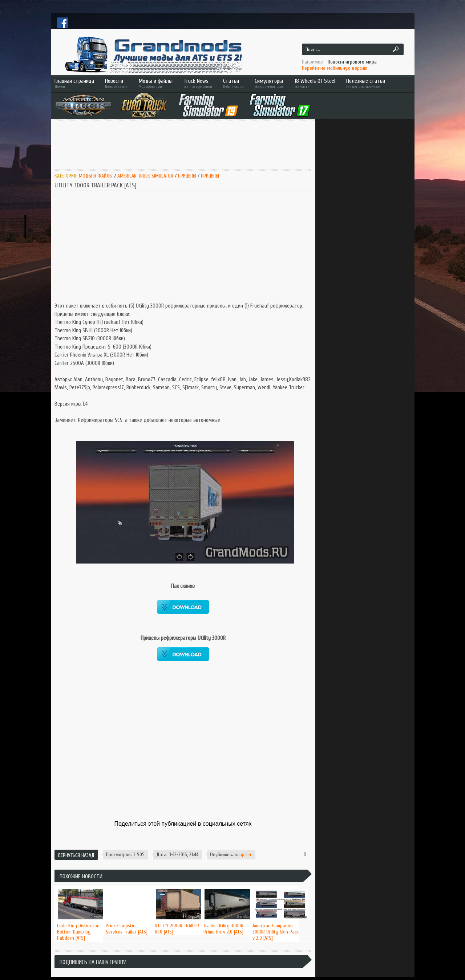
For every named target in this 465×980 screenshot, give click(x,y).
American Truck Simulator (145, 176)
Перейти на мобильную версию (335, 68)
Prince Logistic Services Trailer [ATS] (127, 929)
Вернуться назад (76, 855)
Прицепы (187, 176)
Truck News (198, 83)
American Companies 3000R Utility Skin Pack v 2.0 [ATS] (276, 932)
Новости (116, 83)
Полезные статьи (376, 83)
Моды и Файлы (96, 176)
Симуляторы (269, 83)
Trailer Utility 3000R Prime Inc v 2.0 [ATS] (223, 929)
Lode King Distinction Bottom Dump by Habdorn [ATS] (78, 932)
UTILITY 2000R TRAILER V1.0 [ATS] (177, 929)
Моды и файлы (155, 83)
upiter (246, 855)
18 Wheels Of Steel (315, 83)
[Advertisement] (187, 144)
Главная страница (74, 83)
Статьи (233, 83)
